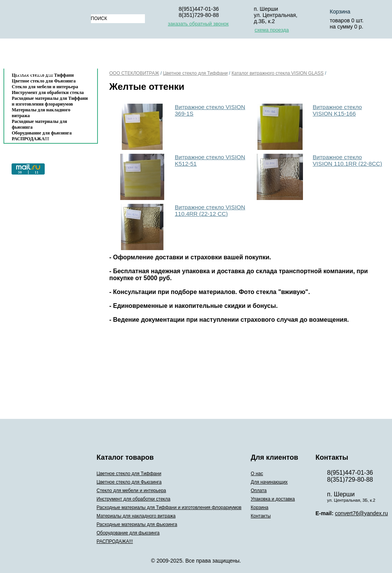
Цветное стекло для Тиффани (195, 73)
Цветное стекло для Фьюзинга (129, 482)
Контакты (35, 74)
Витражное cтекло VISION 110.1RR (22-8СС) (347, 160)
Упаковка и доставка (268, 55)
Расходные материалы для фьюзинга (40, 124)
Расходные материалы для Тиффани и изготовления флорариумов (50, 101)
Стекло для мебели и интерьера (45, 87)
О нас (109, 55)
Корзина (329, 55)
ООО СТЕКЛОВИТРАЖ (134, 73)
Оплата (209, 55)
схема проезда (272, 30)
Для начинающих (158, 55)
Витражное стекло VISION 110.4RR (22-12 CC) (210, 210)
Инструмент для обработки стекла (48, 92)
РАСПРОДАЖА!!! (31, 139)
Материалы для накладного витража (41, 113)
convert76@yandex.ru (361, 513)
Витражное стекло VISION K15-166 (337, 110)
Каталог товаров (47, 55)
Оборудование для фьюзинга (42, 133)
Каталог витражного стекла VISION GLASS (278, 73)
